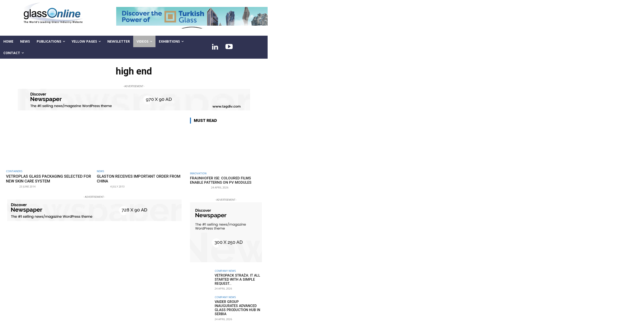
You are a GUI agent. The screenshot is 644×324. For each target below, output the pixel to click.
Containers (14, 171)
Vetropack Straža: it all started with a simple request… (236, 279)
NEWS (100, 171)
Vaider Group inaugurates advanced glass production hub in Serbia (238, 306)
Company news (225, 271)
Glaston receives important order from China (135, 179)
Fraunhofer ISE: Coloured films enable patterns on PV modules (221, 180)
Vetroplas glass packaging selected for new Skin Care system (47, 179)
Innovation (198, 173)
